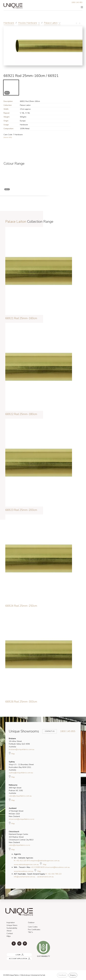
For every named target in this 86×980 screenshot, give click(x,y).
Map (12, 753)
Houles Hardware (28, 23)
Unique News (12, 925)
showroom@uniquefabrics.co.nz (22, 819)
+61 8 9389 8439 (38, 867)
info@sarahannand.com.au (24, 877)
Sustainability (12, 928)
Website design (25, 975)
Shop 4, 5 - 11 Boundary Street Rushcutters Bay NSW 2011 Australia (21, 766)
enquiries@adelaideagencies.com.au (45, 861)
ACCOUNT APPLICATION (15, 958)
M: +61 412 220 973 (22, 861)
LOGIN (9, 954)
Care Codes (33, 927)
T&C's (30, 932)
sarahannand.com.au (45, 877)
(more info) (8, 137)
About (9, 931)
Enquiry (73, 975)
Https (9, 936)
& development (35, 975)
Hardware (9, 23)
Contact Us (48, 731)
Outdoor (31, 923)
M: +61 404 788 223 (53, 874)
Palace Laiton (51, 23)
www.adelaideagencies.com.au (26, 865)
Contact (10, 933)
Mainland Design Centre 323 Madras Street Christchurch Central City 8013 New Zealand (21, 837)
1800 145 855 (77, 2)
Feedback (62, 975)
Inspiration (11, 923)
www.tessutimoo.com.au (24, 871)
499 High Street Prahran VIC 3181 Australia (16, 789)
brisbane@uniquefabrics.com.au (22, 749)
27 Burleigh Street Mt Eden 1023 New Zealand (16, 812)
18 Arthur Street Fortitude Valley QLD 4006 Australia (19, 743)
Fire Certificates (34, 930)
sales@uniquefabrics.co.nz (19, 845)
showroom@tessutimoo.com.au (57, 867)
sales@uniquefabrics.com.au (20, 796)
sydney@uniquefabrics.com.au (21, 773)
